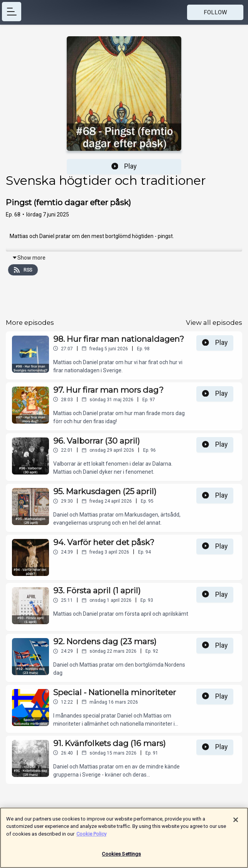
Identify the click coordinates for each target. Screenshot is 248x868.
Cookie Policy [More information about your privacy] (91, 838)
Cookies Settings (121, 858)
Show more (29, 258)
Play (124, 166)
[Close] (236, 824)
